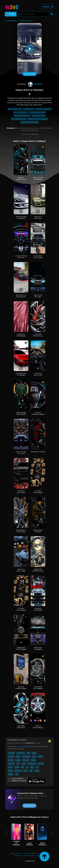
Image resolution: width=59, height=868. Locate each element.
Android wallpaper (22, 746)
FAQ (37, 856)
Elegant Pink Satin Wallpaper (21, 335)
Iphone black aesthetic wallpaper (38, 119)
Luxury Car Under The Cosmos (21, 453)
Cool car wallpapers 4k (21, 112)
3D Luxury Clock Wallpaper (21, 609)
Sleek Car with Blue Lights (38, 296)
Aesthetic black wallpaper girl (29, 122)
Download (29, 74)
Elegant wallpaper (26, 21)
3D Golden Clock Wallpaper (38, 492)
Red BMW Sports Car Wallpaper (21, 374)
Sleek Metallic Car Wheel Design (21, 531)
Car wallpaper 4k (29, 109)
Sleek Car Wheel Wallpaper (38, 727)
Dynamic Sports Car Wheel (38, 531)
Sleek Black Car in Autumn (21, 492)
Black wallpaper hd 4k (38, 116)
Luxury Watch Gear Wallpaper (38, 688)
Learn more (29, 806)
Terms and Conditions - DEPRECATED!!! (36, 853)
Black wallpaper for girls (19, 119)
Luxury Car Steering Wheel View (21, 257)
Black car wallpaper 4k (15, 109)
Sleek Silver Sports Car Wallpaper (21, 217)
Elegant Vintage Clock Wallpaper (21, 413)
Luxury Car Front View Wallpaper (38, 178)
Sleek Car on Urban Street (38, 217)
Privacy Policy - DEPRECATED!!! (24, 856)
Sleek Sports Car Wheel (38, 452)
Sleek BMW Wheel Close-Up (38, 335)
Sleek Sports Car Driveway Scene (21, 296)
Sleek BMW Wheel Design (21, 727)
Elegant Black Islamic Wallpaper (21, 648)
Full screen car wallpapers (43, 109)
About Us (19, 853)
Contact (11, 853)
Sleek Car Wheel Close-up (21, 178)
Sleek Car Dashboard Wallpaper (38, 413)
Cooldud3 (35, 84)
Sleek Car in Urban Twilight (21, 570)
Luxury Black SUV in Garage (38, 257)
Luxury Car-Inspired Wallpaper (21, 688)
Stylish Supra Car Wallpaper (38, 648)
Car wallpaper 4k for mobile (37, 112)
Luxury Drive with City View (38, 374)
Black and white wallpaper (22, 116)
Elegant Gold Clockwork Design (38, 570)
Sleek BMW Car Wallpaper (38, 609)
